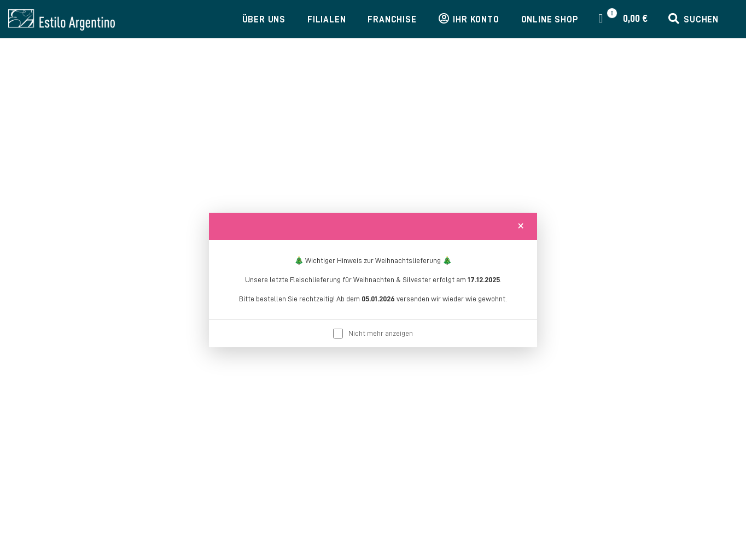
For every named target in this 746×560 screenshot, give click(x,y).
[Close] (521, 225)
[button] (693, 20)
